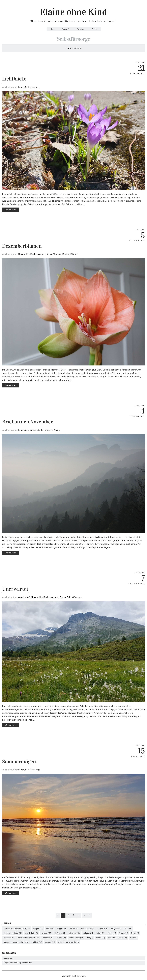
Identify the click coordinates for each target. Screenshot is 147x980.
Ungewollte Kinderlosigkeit (32, 254)
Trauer (63, 597)
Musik (57, 430)
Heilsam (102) (46, 933)
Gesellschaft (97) (32, 933)
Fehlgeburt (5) (116, 928)
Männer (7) (112, 933)
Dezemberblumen (22, 246)
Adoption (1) (38, 928)
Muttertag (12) (9, 938)
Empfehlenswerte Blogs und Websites (18, 963)
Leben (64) (100, 933)
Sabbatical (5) (47, 938)
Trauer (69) (123, 938)
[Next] (89, 915)
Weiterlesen (10, 210)
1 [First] (63, 915)
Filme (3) (128, 928)
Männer (74, 254)
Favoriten (80, 29)
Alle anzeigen (73, 48)
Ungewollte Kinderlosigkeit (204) (16, 942)
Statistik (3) (101, 938)
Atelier (29, 430)
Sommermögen (19, 762)
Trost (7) (133, 938)
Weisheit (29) (50, 942)
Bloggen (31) (62, 928)
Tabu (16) (112, 938)
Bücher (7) (74, 928)
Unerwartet (15, 589)
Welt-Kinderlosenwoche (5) (68, 942)
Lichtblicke (14, 79)
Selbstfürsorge (33, 87)
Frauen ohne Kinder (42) (13, 933)
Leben (21, 87)
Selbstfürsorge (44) (76, 938)
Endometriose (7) (87, 928)
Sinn (35, 430)
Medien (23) (124, 933)
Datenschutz (8, 958)
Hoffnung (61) (60, 933)
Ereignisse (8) (102, 928)
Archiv (94, 29)
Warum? (66, 29)
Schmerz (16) (61, 938)
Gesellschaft (24, 597)
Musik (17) (135, 933)
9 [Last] (84, 915)
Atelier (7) (50, 928)
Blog (53, 29)
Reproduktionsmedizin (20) (28, 938)
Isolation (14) (88, 933)
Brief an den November (28, 422)
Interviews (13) (74, 933)
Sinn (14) (90, 938)
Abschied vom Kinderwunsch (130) (17, 928)
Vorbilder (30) (37, 942)
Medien (66, 254)
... (79, 915)
